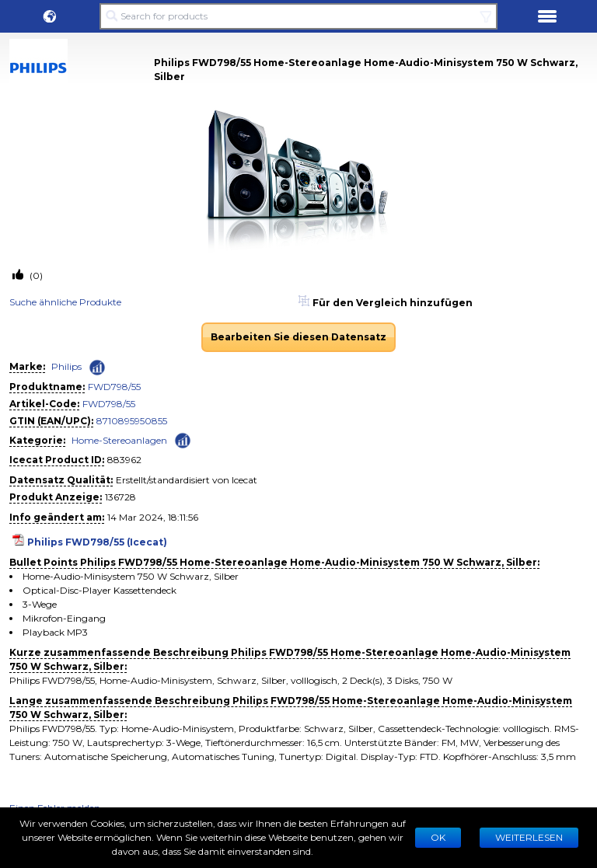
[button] (50, 16)
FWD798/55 (114, 387)
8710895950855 (132, 421)
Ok (438, 837)
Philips (66, 366)
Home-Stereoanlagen (119, 440)
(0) (35, 275)
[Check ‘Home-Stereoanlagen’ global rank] (183, 439)
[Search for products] (298, 16)
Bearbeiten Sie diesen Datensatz (298, 337)
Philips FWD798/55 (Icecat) (97, 542)
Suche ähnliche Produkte (65, 302)
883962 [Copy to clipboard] (124, 460)
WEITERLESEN (529, 837)
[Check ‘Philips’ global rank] (97, 368)
